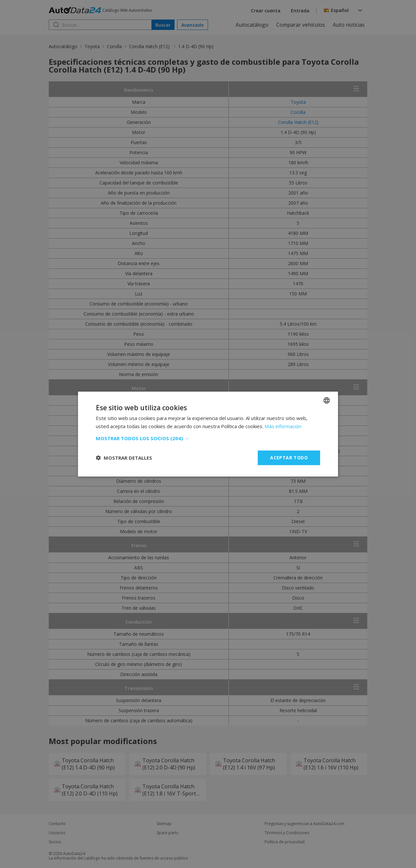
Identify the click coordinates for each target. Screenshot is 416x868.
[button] (208, 438)
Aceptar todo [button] (289, 458)
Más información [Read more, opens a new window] (283, 426)
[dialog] (208, 434)
